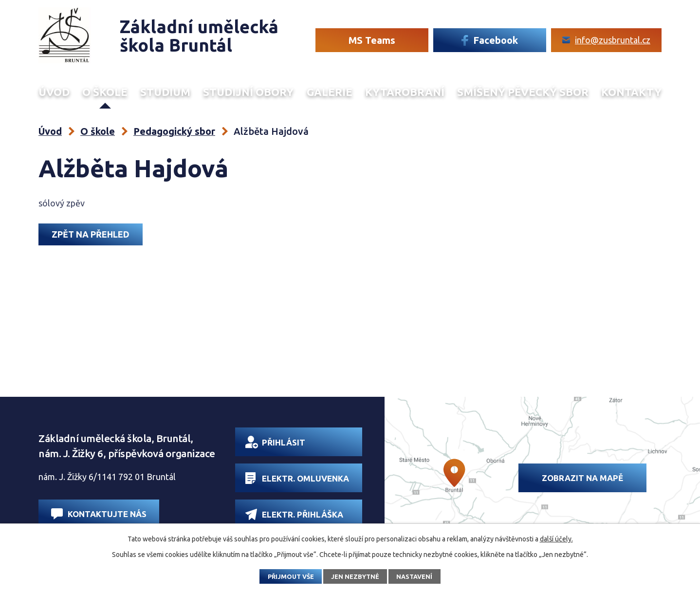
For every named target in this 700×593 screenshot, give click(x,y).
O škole (105, 92)
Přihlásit (275, 442)
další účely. (556, 539)
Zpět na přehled (91, 234)
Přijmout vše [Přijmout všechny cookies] (291, 576)
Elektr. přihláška (294, 514)
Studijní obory (248, 92)
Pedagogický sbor (174, 131)
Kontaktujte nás (99, 514)
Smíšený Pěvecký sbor (523, 92)
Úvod (54, 92)
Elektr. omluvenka (297, 478)
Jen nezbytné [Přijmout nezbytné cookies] (355, 576)
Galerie (330, 92)
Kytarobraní (405, 92)
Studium (165, 92)
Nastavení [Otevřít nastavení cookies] (414, 576)
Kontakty (631, 92)
